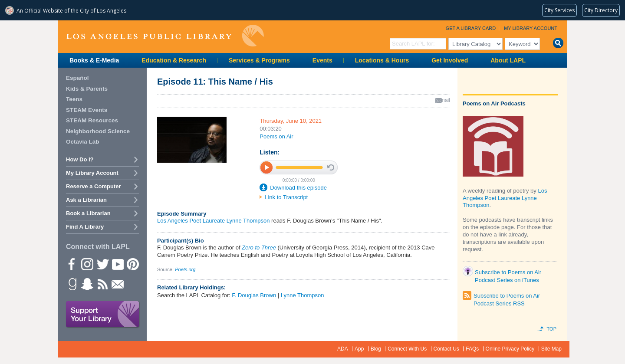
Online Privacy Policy (510, 349)
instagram (87, 264)
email (444, 100)
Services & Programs (259, 60)
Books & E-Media (94, 60)
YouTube (117, 264)
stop (331, 167)
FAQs (472, 349)
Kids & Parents (87, 89)
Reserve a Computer (93, 186)
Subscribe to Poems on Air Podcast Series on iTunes (508, 274)
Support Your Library (103, 315)
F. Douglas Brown (254, 295)
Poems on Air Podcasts (494, 103)
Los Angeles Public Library (165, 36)
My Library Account (531, 28)
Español (77, 78)
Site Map (551, 349)
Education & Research (174, 60)
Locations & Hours (382, 60)
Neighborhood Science (98, 131)
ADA (343, 349)
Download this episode (298, 188)
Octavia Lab (83, 142)
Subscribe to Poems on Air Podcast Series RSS (507, 297)
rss (102, 284)
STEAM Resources (92, 120)
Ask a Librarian (86, 200)
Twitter (102, 264)
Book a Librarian (88, 213)
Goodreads (72, 284)
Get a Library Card (471, 28)
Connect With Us (407, 349)
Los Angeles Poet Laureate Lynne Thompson (213, 221)
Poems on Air (276, 136)
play (267, 167)
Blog (376, 349)
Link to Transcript (286, 197)
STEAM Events (87, 110)
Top (552, 329)
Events (322, 60)
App (359, 349)
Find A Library (85, 227)
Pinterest (132, 264)
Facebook (72, 264)
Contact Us (446, 349)
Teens (74, 99)
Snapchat (87, 284)
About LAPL (508, 60)
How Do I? (80, 159)
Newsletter (117, 284)
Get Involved (450, 60)
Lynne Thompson (303, 295)
